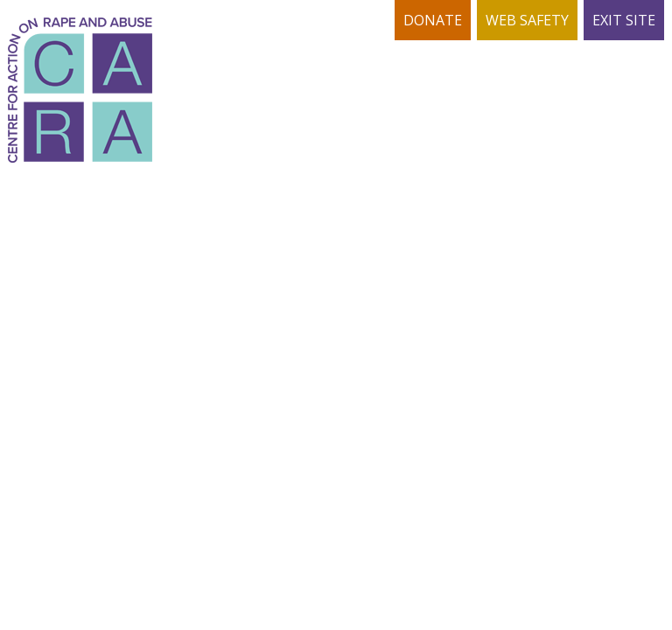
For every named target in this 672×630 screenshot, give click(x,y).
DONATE (433, 20)
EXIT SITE (624, 20)
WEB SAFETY (527, 20)
